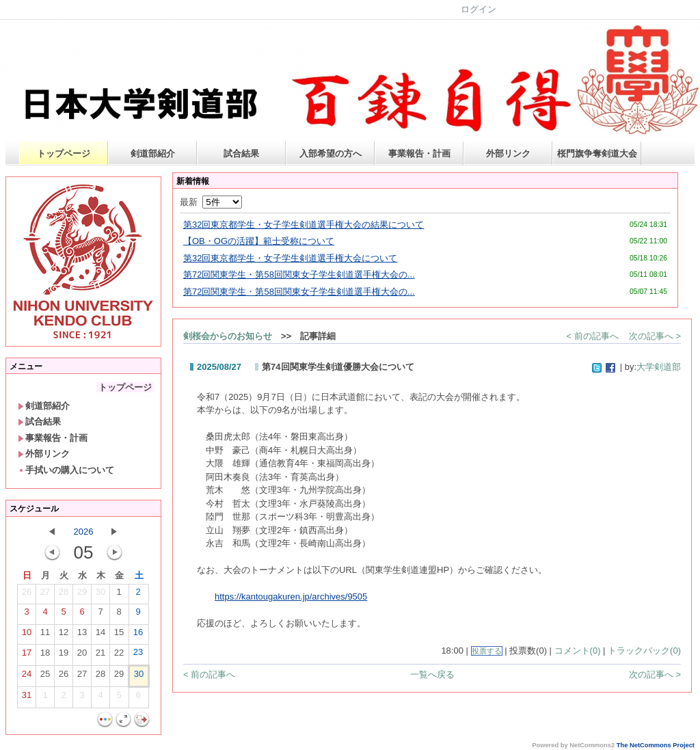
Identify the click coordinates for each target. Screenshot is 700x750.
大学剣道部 (659, 367)
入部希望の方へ (331, 153)
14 (100, 635)
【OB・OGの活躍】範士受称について (259, 241)
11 (45, 635)
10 (27, 635)
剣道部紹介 (153, 153)
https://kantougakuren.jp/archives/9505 (291, 597)
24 (27, 677)
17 (27, 656)
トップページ (64, 153)
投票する (487, 651)
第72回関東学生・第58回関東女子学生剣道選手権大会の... (299, 274)
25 (45, 677)
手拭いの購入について (66, 470)
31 (27, 698)
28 (64, 595)
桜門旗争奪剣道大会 (597, 153)
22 (119, 656)
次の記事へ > (655, 336)
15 (119, 635)
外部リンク (508, 153)
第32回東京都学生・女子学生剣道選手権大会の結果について (304, 225)
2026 (84, 532)
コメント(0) (578, 651)
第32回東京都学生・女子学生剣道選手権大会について (290, 258)
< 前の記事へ (593, 336)
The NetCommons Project (656, 745)
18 (45, 656)
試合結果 (241, 153)
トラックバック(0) (644, 651)
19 (64, 656)
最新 (211, 202)
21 (100, 656)
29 (82, 595)
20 (82, 656)
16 (138, 635)
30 (100, 595)
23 (138, 655)
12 (64, 635)
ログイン (479, 9)
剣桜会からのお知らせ (228, 336)
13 (82, 635)
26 (27, 595)
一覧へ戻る (432, 674)
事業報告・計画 (419, 153)
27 (45, 595)
